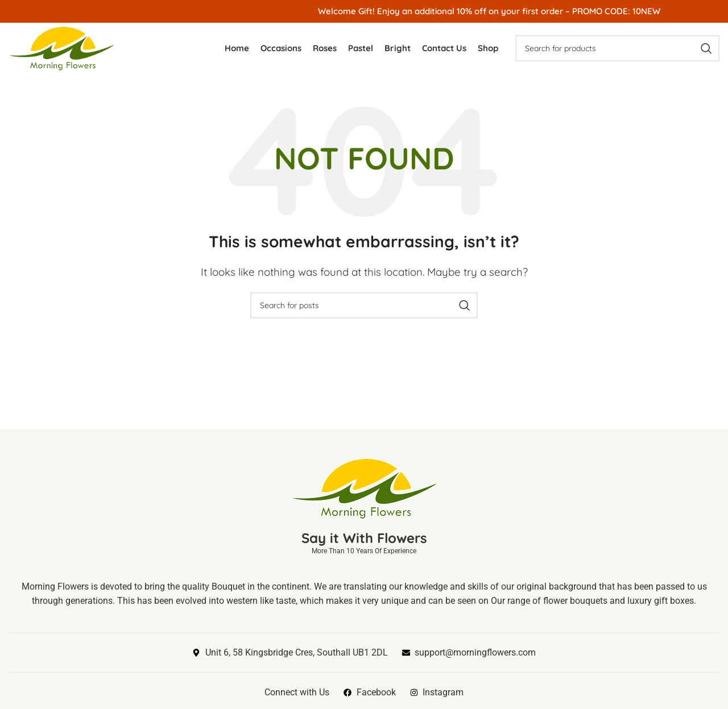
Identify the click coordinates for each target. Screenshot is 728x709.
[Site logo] (61, 47)
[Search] (618, 48)
